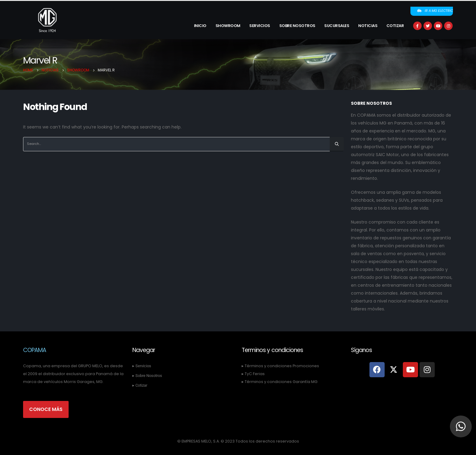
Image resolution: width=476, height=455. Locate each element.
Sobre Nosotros (297, 26)
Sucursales (337, 26)
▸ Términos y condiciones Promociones (280, 366)
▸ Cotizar (140, 385)
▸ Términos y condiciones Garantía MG (280, 382)
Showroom (228, 26)
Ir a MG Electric (435, 11)
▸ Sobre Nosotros (147, 376)
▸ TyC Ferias (253, 374)
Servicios (260, 26)
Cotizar (395, 26)
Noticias (368, 26)
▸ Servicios (142, 366)
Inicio (200, 26)
